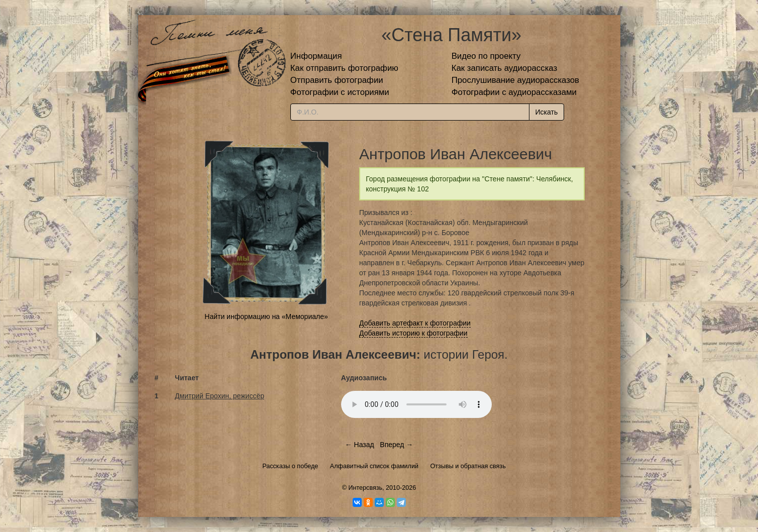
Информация (316, 56)
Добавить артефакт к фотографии (415, 323)
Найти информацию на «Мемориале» (266, 316)
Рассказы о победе (290, 466)
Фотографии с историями (340, 92)
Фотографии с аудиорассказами (514, 92)
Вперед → (396, 445)
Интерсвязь (365, 488)
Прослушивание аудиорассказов (515, 80)
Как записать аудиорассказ (505, 68)
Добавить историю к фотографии (413, 333)
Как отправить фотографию (344, 68)
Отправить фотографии (337, 80)
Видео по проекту (486, 56)
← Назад (360, 445)
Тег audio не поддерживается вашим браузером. (416, 404)
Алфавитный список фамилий (374, 466)
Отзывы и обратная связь (468, 466)
